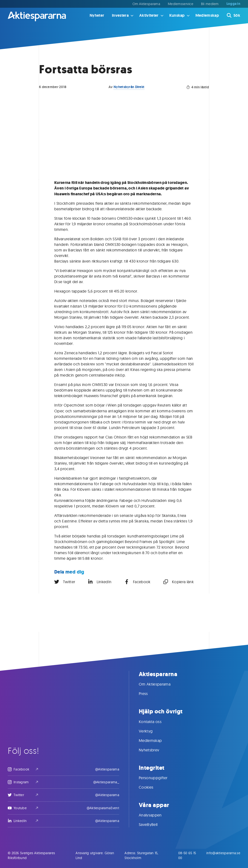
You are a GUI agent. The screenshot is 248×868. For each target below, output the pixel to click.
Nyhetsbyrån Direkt (129, 87)
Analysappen (155, 815)
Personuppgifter (158, 778)
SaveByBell (153, 824)
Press (148, 694)
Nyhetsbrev (154, 750)
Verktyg (151, 731)
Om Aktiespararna (146, 4)
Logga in (233, 4)
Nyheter (97, 15)
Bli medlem (210, 4)
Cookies (151, 787)
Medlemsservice (181, 4)
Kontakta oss (155, 722)
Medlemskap (207, 15)
